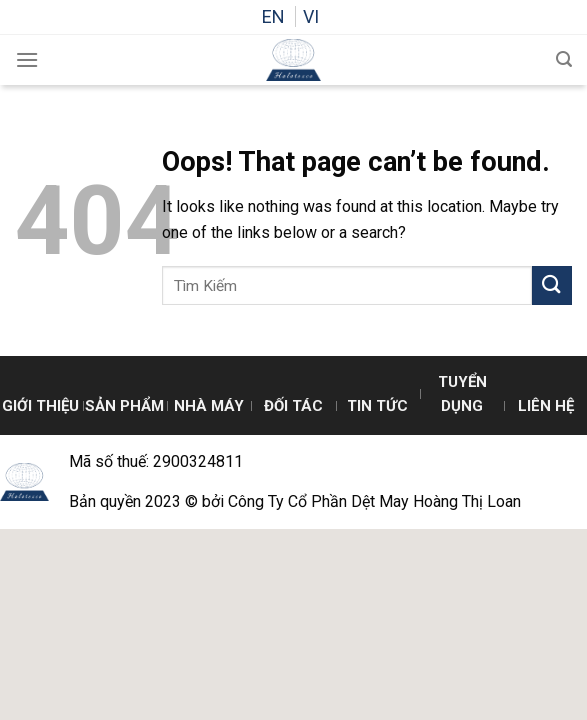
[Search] (564, 59)
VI (311, 16)
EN (275, 16)
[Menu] (27, 59)
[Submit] (552, 285)
